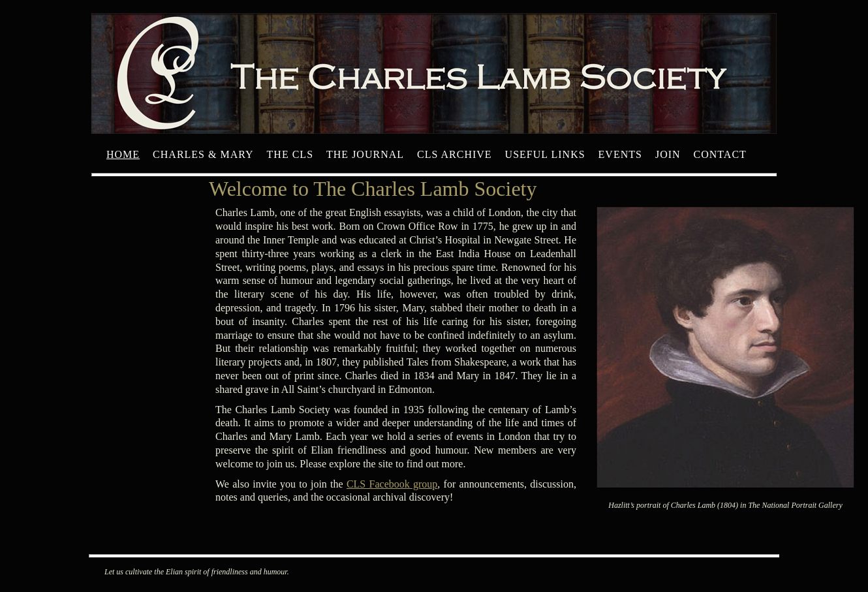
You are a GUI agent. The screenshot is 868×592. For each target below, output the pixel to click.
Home (123, 154)
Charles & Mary (203, 154)
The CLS (290, 154)
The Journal (365, 154)
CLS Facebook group (392, 484)
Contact (720, 154)
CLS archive (455, 154)
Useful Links (545, 154)
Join (668, 154)
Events (620, 154)
